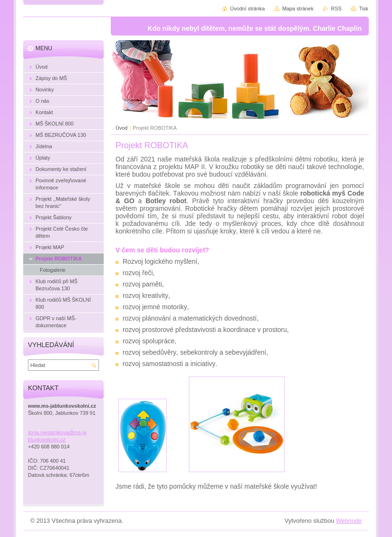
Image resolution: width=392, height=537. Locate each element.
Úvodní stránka (247, 9)
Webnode (349, 521)
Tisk (364, 9)
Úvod (121, 128)
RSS (336, 9)
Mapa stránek (298, 9)
